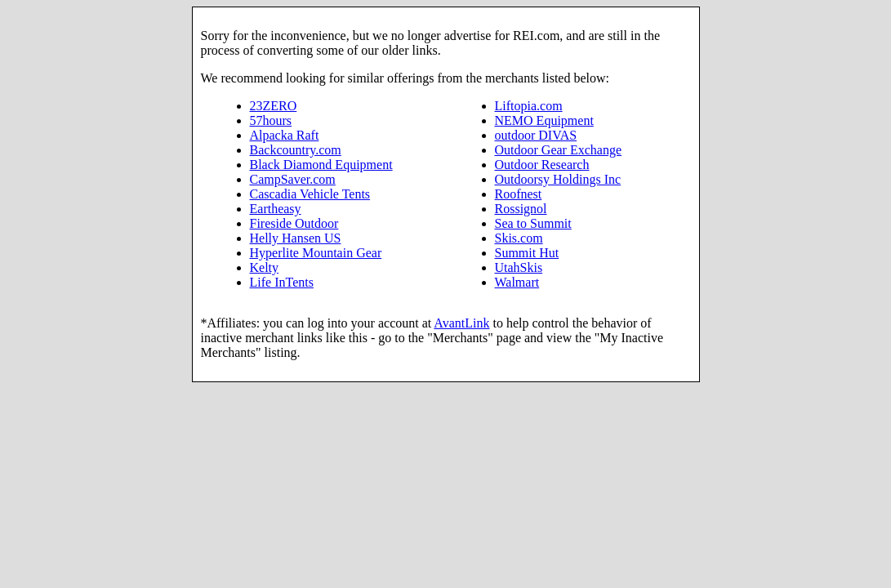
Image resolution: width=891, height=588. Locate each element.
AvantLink (461, 323)
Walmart (517, 282)
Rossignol (521, 209)
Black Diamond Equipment (321, 165)
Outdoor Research (542, 165)
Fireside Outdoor (294, 223)
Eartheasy (276, 209)
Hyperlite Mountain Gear (316, 253)
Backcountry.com (296, 150)
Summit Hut (527, 253)
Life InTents (282, 282)
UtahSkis (519, 267)
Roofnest (519, 194)
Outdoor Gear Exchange (559, 150)
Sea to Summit (533, 223)
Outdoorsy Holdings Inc (558, 179)
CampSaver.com (293, 179)
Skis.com (519, 238)
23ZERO (274, 106)
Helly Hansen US (296, 238)
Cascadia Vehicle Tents (310, 194)
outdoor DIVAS (536, 135)
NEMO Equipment (544, 120)
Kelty (265, 267)
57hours (271, 120)
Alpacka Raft (285, 135)
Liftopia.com (529, 106)
